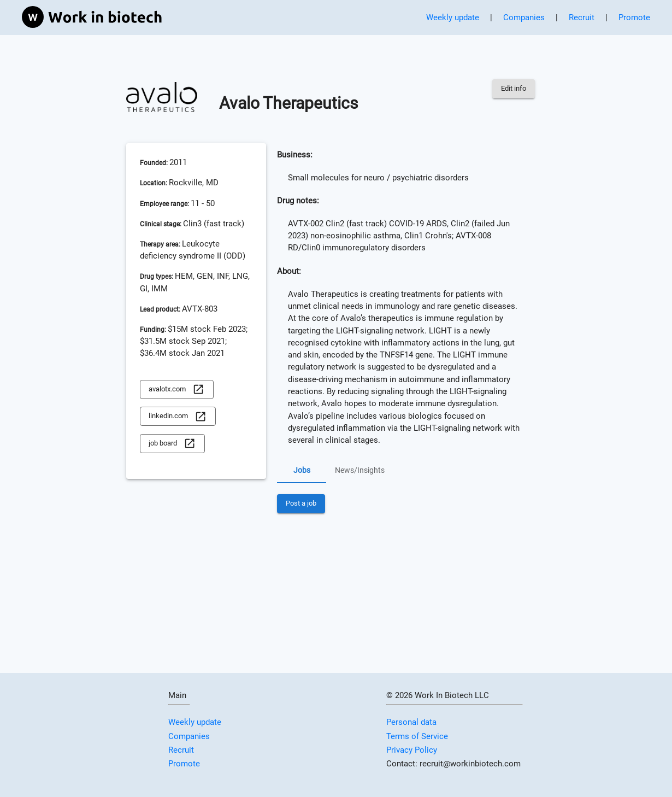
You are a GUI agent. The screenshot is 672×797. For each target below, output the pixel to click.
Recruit (582, 17)
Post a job (301, 504)
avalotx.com (176, 389)
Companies (524, 17)
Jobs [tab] (302, 470)
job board (172, 444)
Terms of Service (417, 736)
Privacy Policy (412, 750)
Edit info (514, 89)
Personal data (411, 722)
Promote (634, 17)
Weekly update (453, 17)
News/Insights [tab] (360, 470)
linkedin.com (178, 416)
